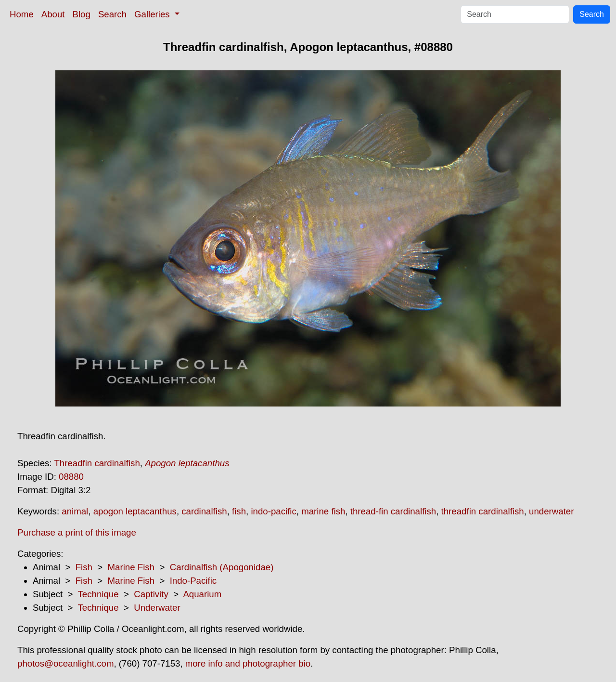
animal (75, 511)
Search (112, 14)
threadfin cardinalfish (483, 511)
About (53, 14)
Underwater (157, 608)
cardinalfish (204, 511)
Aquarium (202, 594)
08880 (71, 477)
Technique (98, 594)
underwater (551, 511)
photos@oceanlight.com (65, 663)
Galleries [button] (153, 14)
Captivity (151, 594)
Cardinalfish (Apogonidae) (222, 567)
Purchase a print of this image (77, 532)
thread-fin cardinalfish (393, 511)
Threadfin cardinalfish (97, 463)
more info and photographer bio (248, 663)
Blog (82, 14)
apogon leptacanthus (135, 511)
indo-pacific (273, 511)
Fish (84, 567)
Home (22, 14)
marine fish (323, 511)
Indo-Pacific (193, 581)
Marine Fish (131, 567)
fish (239, 511)
